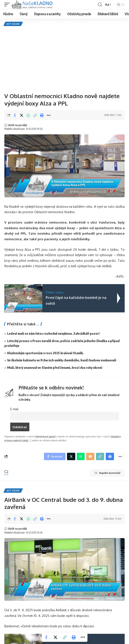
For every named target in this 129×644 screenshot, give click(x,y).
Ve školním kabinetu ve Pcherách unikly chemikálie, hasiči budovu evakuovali (62, 360)
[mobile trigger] (8, 5)
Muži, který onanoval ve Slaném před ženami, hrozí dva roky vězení (55, 367)
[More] (49, 115)
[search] (100, 5)
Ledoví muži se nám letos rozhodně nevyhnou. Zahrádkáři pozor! (53, 333)
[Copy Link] (35, 115)
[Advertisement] (64, 59)
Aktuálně (13, 24)
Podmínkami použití (45, 436)
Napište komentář (107, 473)
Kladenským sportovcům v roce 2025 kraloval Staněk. (45, 353)
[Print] (42, 115)
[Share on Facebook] (15, 115)
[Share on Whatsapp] (28, 115)
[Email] (90, 456)
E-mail (14, 409)
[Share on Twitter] (22, 115)
